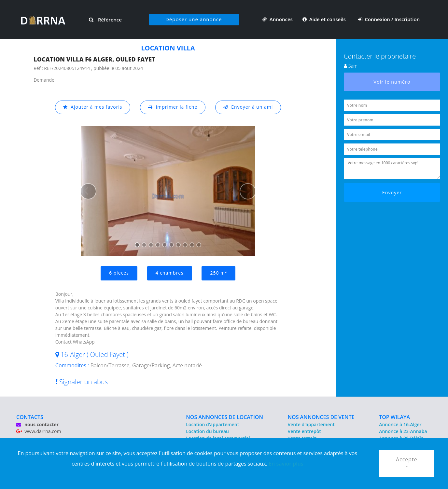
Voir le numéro (392, 82)
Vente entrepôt (304, 431)
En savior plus (286, 463)
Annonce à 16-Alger (400, 424)
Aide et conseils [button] (325, 19)
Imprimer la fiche (173, 107)
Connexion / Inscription (389, 19)
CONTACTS (30, 417)
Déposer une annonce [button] (194, 19)
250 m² (219, 273)
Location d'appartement (212, 424)
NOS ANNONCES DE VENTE (321, 417)
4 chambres (169, 273)
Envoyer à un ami (248, 107)
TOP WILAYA (394, 417)
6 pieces (119, 273)
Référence (105, 20)
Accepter (407, 464)
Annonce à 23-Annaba (403, 431)
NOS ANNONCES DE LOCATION (224, 417)
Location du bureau (207, 431)
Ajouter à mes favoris (92, 107)
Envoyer (392, 192)
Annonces (277, 19)
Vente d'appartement (311, 424)
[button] (88, 191)
